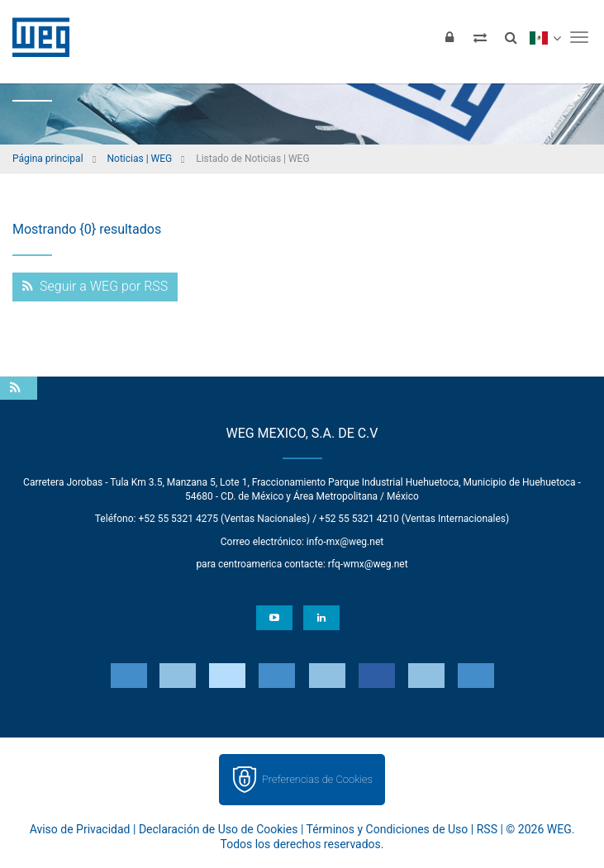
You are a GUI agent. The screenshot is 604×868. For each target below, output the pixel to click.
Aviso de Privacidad (80, 829)
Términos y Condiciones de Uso (388, 829)
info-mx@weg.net (345, 542)
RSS (487, 829)
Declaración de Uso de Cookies (219, 829)
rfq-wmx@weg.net (368, 564)
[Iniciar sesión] (449, 37)
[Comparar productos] (480, 37)
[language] (545, 37)
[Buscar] (511, 37)
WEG (35, 37)
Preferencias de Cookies (317, 779)
